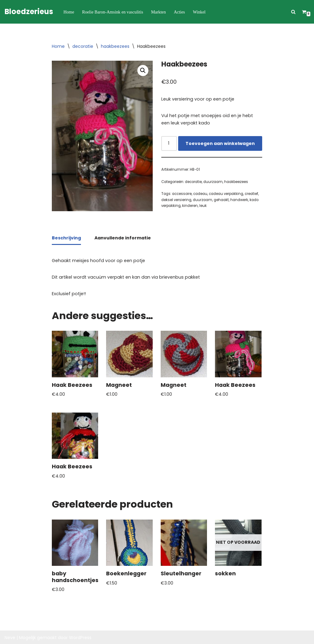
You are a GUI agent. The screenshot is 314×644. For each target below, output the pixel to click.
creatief (251, 193)
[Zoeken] (293, 12)
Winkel (198, 12)
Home (69, 12)
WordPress (80, 636)
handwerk (239, 199)
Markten (157, 12)
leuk (203, 205)
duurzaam (213, 181)
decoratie (83, 46)
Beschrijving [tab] (66, 238)
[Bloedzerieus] (29, 12)
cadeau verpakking (226, 193)
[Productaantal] (169, 143)
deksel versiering (176, 199)
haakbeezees (115, 46)
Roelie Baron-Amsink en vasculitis (112, 12)
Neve (10, 636)
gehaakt (221, 199)
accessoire (182, 193)
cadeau (200, 193)
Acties (178, 12)
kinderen (190, 205)
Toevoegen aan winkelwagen (220, 143)
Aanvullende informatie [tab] (123, 238)
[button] (143, 70)
